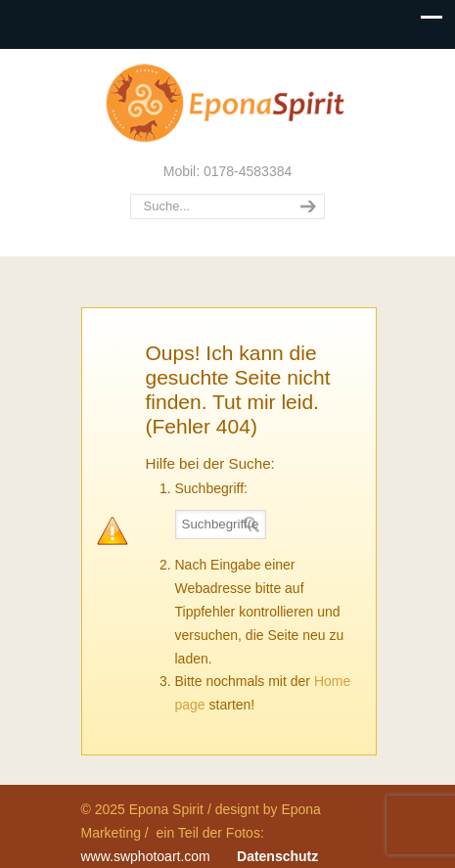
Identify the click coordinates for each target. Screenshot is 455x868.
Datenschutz (277, 856)
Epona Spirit (228, 104)
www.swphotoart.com (146, 856)
